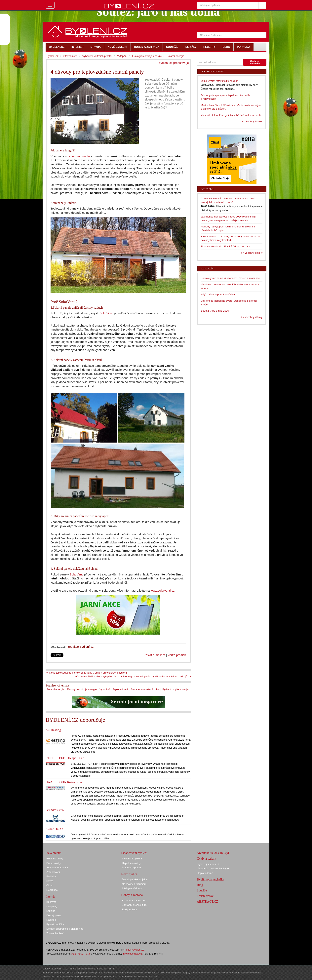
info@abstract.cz (132, 954)
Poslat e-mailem (154, 655)
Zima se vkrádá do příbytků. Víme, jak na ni (226, 246)
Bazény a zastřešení (134, 901)
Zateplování (53, 872)
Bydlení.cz (53, 56)
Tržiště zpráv (205, 896)
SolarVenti (106, 313)
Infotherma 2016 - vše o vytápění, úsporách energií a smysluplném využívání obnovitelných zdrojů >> (133, 676)
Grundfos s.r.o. (55, 810)
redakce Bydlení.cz (81, 647)
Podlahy (51, 876)
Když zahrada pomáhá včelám (218, 294)
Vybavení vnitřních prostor (97, 56)
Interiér (50, 897)
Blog (200, 885)
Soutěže (202, 890)
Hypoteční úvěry (131, 863)
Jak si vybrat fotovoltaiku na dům (220, 81)
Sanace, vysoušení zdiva (145, 689)
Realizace (52, 890)
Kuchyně (51, 902)
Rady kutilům (129, 909)
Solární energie (55, 689)
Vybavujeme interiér (209, 864)
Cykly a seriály (206, 859)
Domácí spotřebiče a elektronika (65, 929)
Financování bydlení (134, 853)
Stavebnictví (70, 56)
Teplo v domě (120, 689)
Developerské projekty (135, 879)
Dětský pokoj (54, 915)
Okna (49, 885)
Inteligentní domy (132, 888)
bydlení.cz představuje (174, 63)
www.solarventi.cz (163, 590)
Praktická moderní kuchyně (213, 868)
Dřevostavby (54, 863)
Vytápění (105, 689)
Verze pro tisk (177, 655)
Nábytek (51, 920)
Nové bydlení (130, 874)
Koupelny (52, 906)
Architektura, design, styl (213, 853)
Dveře (50, 881)
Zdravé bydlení (55, 933)
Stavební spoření (132, 867)
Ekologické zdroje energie (82, 689)
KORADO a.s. (55, 829)
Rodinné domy (55, 859)
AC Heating (53, 730)
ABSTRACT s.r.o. (81, 954)
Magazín (207, 269)
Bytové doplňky (55, 924)
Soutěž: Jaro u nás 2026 (215, 311)
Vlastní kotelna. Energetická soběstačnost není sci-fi (231, 115)
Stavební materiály (57, 867)
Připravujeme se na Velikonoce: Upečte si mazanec (230, 278)
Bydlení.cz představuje (175, 689)
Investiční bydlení (132, 859)
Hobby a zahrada (132, 895)
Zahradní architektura (134, 905)
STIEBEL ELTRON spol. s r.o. (65, 758)
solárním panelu (79, 156)
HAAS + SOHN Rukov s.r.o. (64, 782)
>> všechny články (252, 121)
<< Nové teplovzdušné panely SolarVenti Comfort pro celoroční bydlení (86, 673)
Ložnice (51, 911)
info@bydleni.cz (135, 950)
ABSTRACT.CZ (207, 902)
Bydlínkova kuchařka (210, 879)
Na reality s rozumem (134, 884)
